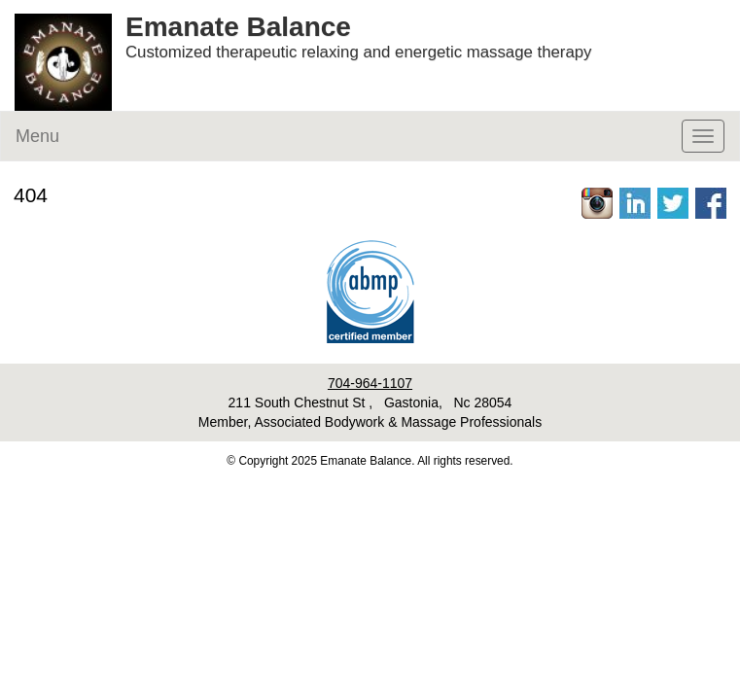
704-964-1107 (370, 383)
